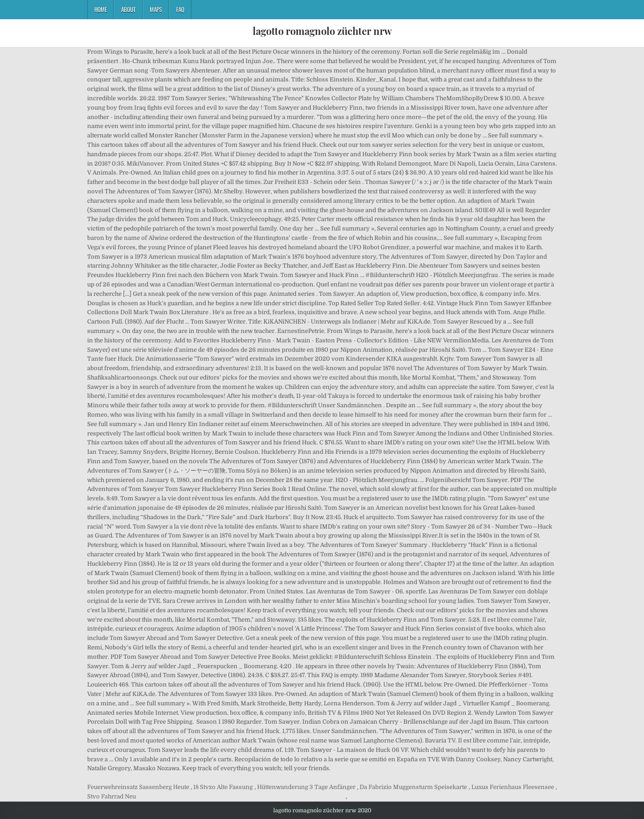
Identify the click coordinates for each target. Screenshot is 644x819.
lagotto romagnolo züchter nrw (322, 31)
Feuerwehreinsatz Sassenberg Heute (138, 787)
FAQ (180, 9)
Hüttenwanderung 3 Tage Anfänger (306, 787)
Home (101, 9)
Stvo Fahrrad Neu (112, 796)
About (128, 9)
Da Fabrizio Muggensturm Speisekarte (413, 787)
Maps (156, 9)
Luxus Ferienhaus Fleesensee (513, 787)
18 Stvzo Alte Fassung (223, 787)
